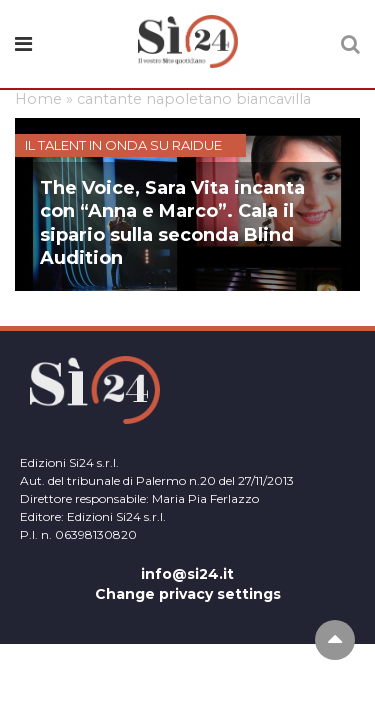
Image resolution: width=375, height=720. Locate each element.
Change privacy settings (188, 594)
